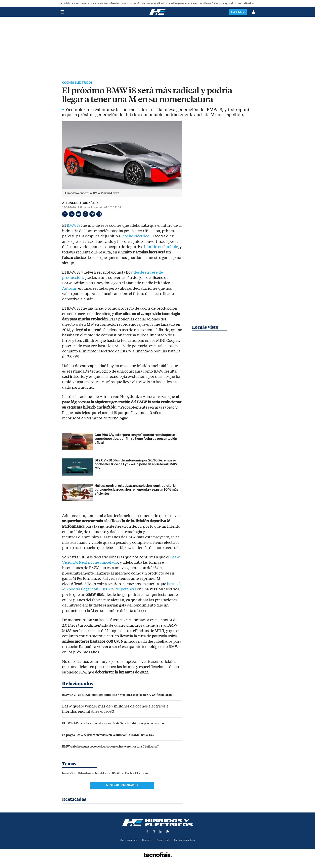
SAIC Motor (80, 3)
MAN (93, 3)
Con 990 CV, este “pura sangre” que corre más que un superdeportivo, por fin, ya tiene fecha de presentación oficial (136, 439)
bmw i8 (67, 774)
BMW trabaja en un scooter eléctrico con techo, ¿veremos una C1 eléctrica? (110, 747)
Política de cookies (186, 841)
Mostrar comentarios (122, 786)
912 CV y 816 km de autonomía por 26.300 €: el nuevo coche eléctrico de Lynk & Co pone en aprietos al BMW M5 (136, 465)
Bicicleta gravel (225, 3)
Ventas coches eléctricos (113, 3)
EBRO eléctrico (245, 3)
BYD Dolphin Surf (203, 3)
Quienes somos (127, 841)
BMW (116, 774)
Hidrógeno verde (180, 3)
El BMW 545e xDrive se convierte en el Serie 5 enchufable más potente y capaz (113, 723)
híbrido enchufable (161, 247)
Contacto (147, 841)
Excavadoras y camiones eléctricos (148, 3)
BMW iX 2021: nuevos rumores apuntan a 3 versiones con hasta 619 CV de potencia (117, 695)
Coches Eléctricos (80, 83)
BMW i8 (74, 226)
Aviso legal (163, 841)
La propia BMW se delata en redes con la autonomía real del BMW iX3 (108, 735)
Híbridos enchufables (92, 774)
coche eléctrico (136, 237)
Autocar (69, 289)
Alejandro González (80, 204)
